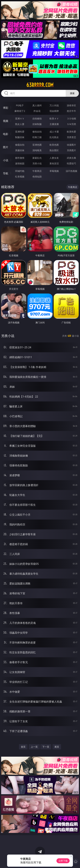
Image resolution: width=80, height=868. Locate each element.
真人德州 (37, 105)
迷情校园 (20, 163)
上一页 (34, 747)
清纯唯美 (37, 150)
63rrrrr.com (40, 85)
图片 (6, 147)
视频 (6, 121)
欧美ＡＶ (54, 118)
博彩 (6, 108)
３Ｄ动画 (71, 118)
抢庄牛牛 (71, 111)
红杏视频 (20, 177)
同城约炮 (20, 171)
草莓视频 (54, 171)
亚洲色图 (37, 145)
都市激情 (20, 158)
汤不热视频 (71, 171)
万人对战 (54, 105)
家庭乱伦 (37, 158)
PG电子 (20, 105)
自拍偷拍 (37, 118)
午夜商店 (37, 171)
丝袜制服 (37, 124)
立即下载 (63, 861)
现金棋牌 (54, 111)
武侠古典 (71, 158)
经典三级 (37, 137)
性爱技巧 (71, 163)
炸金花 (37, 111)
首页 (23, 747)
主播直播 (54, 124)
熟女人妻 (20, 124)
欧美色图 (54, 145)
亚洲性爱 (20, 132)
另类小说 (37, 163)
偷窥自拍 (20, 145)
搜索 (72, 93)
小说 (6, 160)
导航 (6, 173)
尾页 (57, 747)
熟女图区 (54, 150)
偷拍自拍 (37, 132)
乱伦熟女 (54, 137)
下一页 (46, 747)
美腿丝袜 (20, 150)
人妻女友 (54, 158)
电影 (6, 134)
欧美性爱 (71, 132)
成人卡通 (54, 132)
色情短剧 (37, 177)
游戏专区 (71, 105)
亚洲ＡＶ (20, 118)
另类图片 (71, 150)
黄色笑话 (54, 163)
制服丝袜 (20, 137)
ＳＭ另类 (71, 124)
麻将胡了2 (20, 111)
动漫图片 (71, 145)
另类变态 (71, 137)
